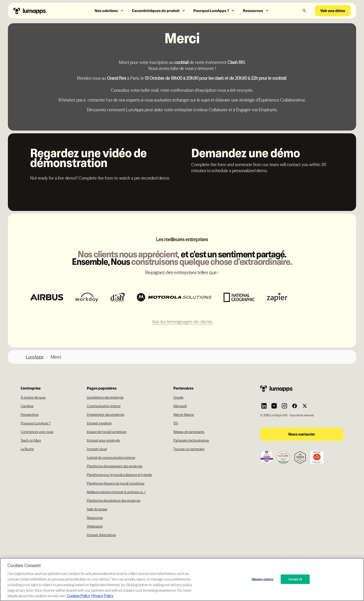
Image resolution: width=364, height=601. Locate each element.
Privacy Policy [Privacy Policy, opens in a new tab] (102, 596)
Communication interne (104, 406)
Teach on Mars (31, 440)
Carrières (27, 406)
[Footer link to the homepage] (302, 389)
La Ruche (27, 449)
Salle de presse (97, 509)
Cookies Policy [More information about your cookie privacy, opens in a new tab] (78, 596)
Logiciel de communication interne (111, 458)
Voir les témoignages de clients (182, 322)
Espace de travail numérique (107, 432)
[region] (182, 580)
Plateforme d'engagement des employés (115, 466)
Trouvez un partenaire (189, 449)
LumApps (35, 357)
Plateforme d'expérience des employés (114, 501)
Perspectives (30, 415)
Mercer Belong (184, 415)
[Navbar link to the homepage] (42, 11)
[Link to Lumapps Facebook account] (295, 406)
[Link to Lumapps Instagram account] (284, 406)
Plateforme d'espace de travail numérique (116, 483)
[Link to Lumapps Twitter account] (305, 406)
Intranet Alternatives (101, 535)
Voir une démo (333, 11)
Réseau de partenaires (189, 432)
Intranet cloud (97, 449)
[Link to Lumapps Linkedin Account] (264, 406)
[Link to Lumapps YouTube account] (274, 406)
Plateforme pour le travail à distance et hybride (119, 475)
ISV (176, 423)
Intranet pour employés (103, 440)
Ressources (95, 518)
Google (178, 397)
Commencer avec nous (37, 432)
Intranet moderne (99, 423)
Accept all (295, 579)
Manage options (262, 579)
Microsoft (180, 406)
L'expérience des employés (105, 397)
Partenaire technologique (191, 440)
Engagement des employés (106, 415)
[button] (110, 11)
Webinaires (95, 526)
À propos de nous (33, 397)
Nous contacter (302, 434)
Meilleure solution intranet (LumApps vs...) (116, 492)
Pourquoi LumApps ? (36, 423)
